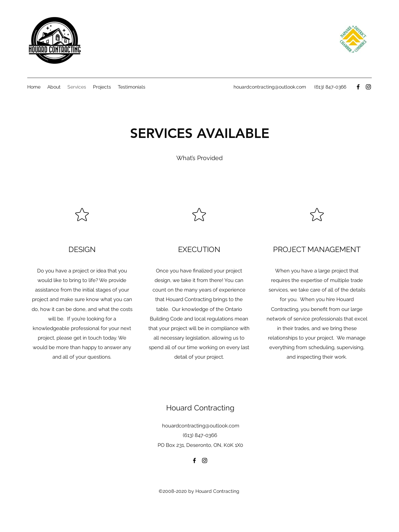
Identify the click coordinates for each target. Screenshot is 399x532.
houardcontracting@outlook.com (270, 87)
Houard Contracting (200, 408)
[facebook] (358, 87)
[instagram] (368, 87)
